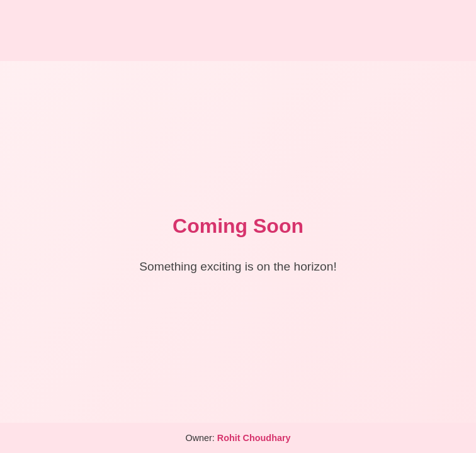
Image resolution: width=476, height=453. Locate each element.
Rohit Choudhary (254, 438)
